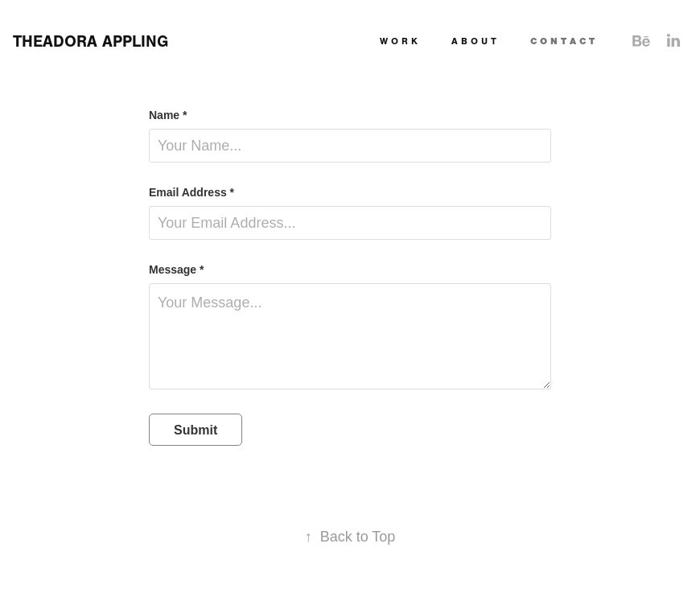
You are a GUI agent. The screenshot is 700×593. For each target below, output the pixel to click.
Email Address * (191, 192)
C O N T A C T (562, 41)
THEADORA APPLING (91, 41)
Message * (176, 270)
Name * (168, 115)
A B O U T (474, 41)
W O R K (399, 41)
